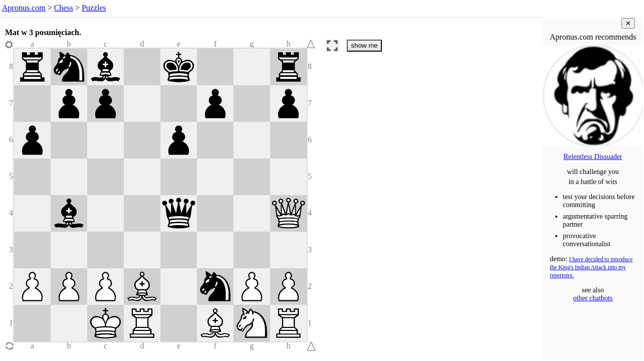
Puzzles (94, 8)
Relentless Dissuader (593, 157)
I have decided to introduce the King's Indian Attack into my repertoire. (591, 267)
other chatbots (593, 298)
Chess (64, 8)
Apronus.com (24, 8)
